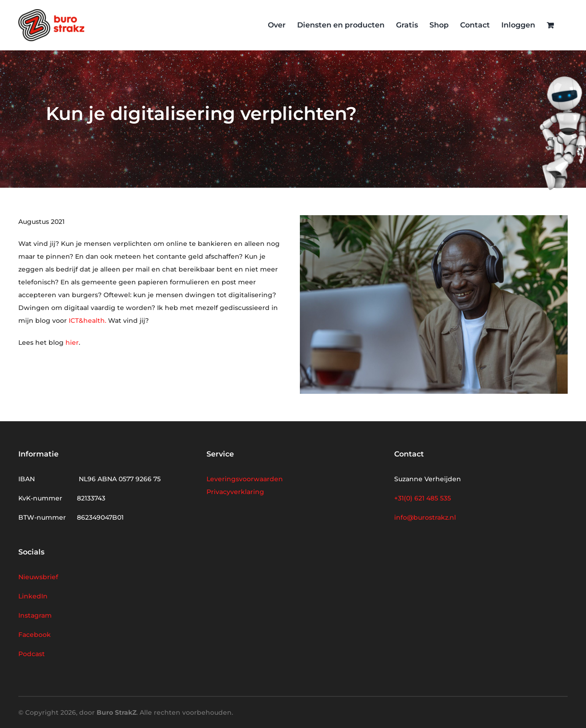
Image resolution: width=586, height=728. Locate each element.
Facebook (35, 635)
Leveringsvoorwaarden (245, 479)
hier (72, 342)
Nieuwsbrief (38, 577)
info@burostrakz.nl (425, 517)
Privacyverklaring (235, 492)
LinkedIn (33, 596)
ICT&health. (88, 321)
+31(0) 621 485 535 (423, 498)
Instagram (35, 615)
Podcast (32, 654)
